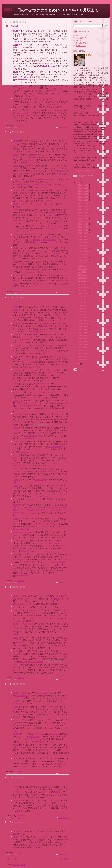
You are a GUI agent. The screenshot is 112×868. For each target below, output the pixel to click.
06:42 (16, 210)
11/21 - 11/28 (83, 200)
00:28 (16, 607)
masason (55, 734)
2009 (78, 364)
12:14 (16, 651)
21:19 (16, 442)
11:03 (16, 346)
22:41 (16, 99)
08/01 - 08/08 (83, 248)
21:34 (16, 486)
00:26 (16, 204)
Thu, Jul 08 (13, 136)
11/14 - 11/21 (83, 203)
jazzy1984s (40, 392)
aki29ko (18, 703)
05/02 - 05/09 (83, 309)
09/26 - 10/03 (83, 224)
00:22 (16, 596)
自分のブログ (81, 38)
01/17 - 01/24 (83, 354)
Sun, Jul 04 (13, 782)
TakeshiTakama (48, 66)
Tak (91, 55)
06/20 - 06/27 (83, 288)
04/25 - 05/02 (83, 312)
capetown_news (55, 91)
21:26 (16, 469)
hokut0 (32, 471)
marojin (51, 359)
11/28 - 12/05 (83, 197)
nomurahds (29, 179)
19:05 (16, 837)
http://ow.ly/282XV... (22, 529)
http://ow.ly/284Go (27, 532)
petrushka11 (42, 693)
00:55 (16, 310)
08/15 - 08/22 (83, 242)
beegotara (26, 340)
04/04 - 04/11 (83, 321)
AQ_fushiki (34, 737)
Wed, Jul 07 (13, 302)
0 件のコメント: (64, 128)
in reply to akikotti (52, 662)
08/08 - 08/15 (83, 245)
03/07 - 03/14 (83, 333)
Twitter (79, 40)
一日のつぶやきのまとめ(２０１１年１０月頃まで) (57, 10)
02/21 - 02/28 (83, 339)
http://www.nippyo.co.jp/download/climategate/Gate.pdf (38, 184)
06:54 (16, 248)
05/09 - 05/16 (83, 306)
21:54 (16, 58)
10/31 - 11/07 (83, 209)
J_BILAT (55, 146)
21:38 (16, 275)
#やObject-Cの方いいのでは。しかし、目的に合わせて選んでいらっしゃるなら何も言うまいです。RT (40, 510)
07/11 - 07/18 (83, 257)
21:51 (16, 45)
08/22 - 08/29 (83, 239)
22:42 (16, 110)
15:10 (16, 357)
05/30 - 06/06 (83, 297)
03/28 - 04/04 (83, 324)
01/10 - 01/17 (83, 357)
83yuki (38, 64)
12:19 (16, 665)
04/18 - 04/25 (83, 315)
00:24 (16, 190)
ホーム (38, 859)
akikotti (43, 212)
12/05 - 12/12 (83, 194)
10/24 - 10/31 (83, 212)
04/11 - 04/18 (83, 318)
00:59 (16, 334)
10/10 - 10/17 (83, 218)
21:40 (16, 505)
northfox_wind (21, 113)
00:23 (16, 179)
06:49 (16, 221)
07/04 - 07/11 (83, 260)
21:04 (16, 401)
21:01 (16, 384)
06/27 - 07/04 (83, 285)
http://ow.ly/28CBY (35, 272)
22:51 (16, 745)
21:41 (16, 734)
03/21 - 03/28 (83, 327)
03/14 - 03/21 (83, 330)
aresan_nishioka (48, 471)
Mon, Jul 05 (13, 688)
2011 (78, 179)
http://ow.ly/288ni (59, 562)
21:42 (16, 519)
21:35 (16, 499)
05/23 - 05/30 (83, 300)
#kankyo (37, 367)
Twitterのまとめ (82, 35)
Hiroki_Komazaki (35, 662)
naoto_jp (60, 115)
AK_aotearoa (57, 226)
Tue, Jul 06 (13, 591)
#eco (30, 367)
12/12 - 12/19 (83, 191)
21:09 (16, 707)
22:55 (16, 759)
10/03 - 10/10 (83, 221)
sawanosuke (42, 496)
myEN (51, 742)
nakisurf (38, 521)
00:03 (16, 141)
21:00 (16, 370)
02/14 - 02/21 (83, 342)
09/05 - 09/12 (83, 233)
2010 (78, 182)
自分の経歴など (82, 43)
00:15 (16, 166)
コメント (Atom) (19, 865)
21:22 (16, 455)
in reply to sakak (42, 425)
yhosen (42, 734)
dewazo (34, 157)
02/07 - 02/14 (83, 345)
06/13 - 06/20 (83, 291)
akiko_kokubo (58, 212)
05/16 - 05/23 (83, 303)
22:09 (16, 86)
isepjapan (52, 346)
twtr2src (20, 126)
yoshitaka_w (21, 471)
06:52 (16, 234)
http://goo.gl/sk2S (38, 742)
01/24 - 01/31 (83, 351)
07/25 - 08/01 (83, 251)
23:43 (16, 554)
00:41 (16, 307)
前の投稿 (64, 859)
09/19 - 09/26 (83, 227)
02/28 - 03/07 (83, 336)
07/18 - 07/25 (83, 254)
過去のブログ (81, 46)
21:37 (16, 262)
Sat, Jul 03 (13, 827)
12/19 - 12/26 (83, 188)
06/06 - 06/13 (83, 294)
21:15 (16, 428)
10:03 (16, 787)
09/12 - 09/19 (83, 230)
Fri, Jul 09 (12, 26)
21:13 (16, 720)
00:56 (16, 324)
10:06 (16, 800)
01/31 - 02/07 (83, 348)
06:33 (16, 624)
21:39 (16, 284)
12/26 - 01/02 (83, 185)
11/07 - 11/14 (83, 206)
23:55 (16, 565)
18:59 (16, 831)
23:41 (16, 541)
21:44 (16, 31)
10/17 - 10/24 (83, 215)
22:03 (16, 72)
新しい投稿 (12, 859)
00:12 (16, 155)
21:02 (16, 392)
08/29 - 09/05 (83, 236)
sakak (37, 240)
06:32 (16, 610)
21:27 (16, 480)
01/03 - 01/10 (83, 360)
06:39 (16, 638)
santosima (52, 215)
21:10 (16, 414)
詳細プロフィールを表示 (85, 171)
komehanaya (41, 480)
